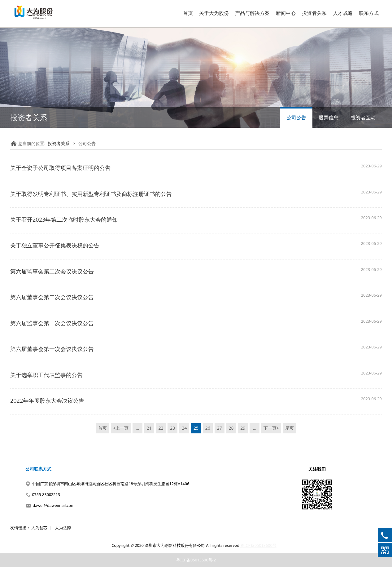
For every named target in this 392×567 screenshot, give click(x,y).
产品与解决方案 (252, 13)
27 (220, 428)
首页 (188, 13)
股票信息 (329, 117)
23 (172, 428)
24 (184, 428)
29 (243, 428)
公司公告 (296, 117)
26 (208, 428)
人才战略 (343, 13)
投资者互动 (363, 117)
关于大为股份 (214, 13)
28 (231, 428)
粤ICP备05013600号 (258, 545)
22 (161, 428)
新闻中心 (286, 13)
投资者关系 (314, 13)
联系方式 (369, 13)
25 (196, 428)
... (137, 428)
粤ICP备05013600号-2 (196, 560)
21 (149, 428)
